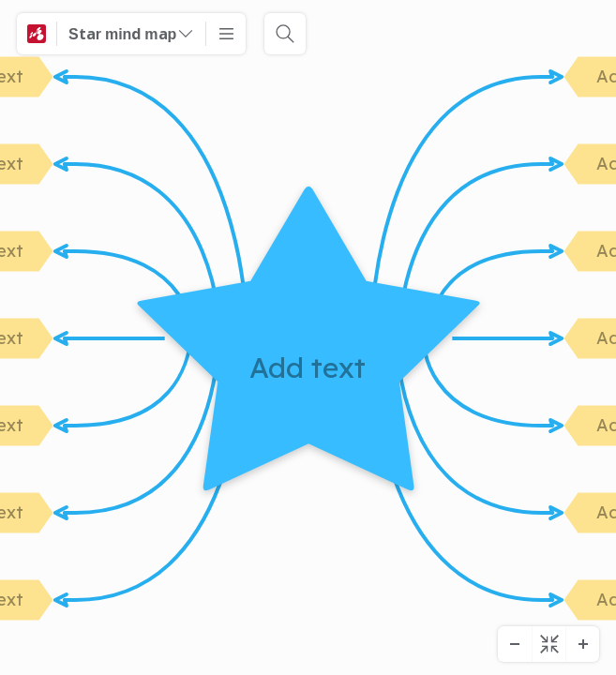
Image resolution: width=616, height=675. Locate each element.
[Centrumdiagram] (548, 644)
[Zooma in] (582, 644)
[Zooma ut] (515, 644)
